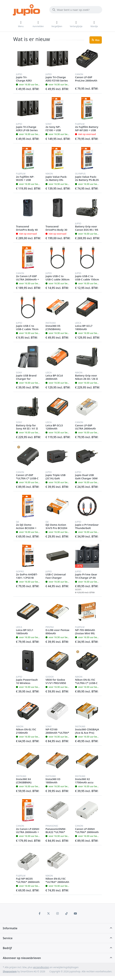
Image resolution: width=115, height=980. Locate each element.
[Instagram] (57, 913)
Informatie (10, 928)
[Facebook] (40, 913)
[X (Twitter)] (49, 913)
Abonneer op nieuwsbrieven (22, 958)
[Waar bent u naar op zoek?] (76, 10)
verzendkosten (41, 967)
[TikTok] (67, 913)
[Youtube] (75, 913)
